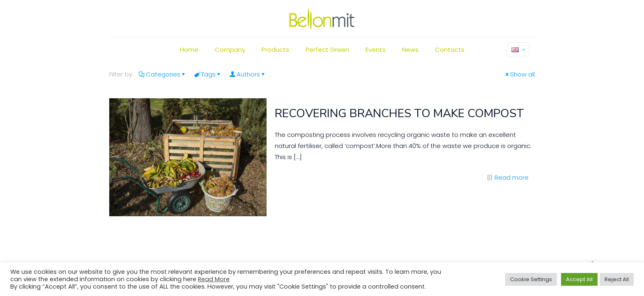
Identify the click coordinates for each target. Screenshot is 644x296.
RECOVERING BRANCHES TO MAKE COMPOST (399, 113)
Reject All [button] (617, 279)
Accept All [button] (579, 279)
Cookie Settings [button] (531, 279)
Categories (162, 74)
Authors (248, 74)
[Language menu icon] (518, 50)
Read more (512, 177)
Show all (519, 74)
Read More (214, 279)
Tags (208, 74)
